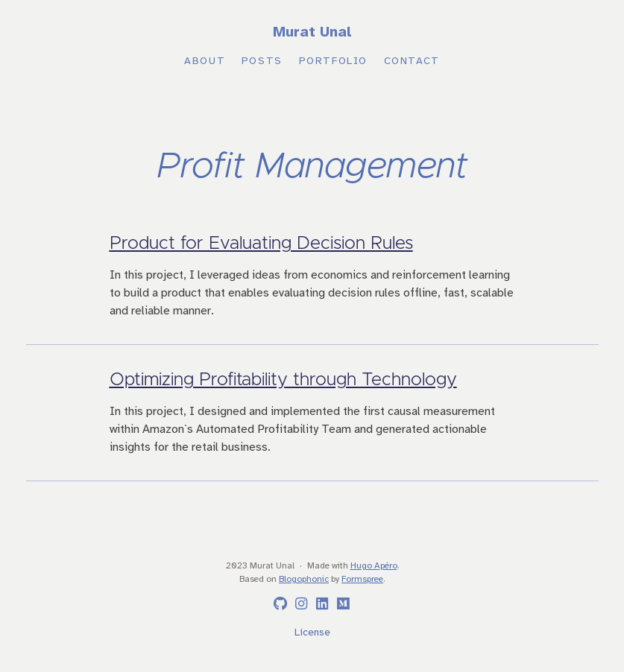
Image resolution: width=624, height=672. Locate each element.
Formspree (362, 579)
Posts (262, 61)
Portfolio (333, 61)
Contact (412, 61)
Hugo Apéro (374, 566)
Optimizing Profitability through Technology (283, 380)
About (205, 61)
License (312, 633)
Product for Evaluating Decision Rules (261, 244)
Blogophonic (304, 579)
